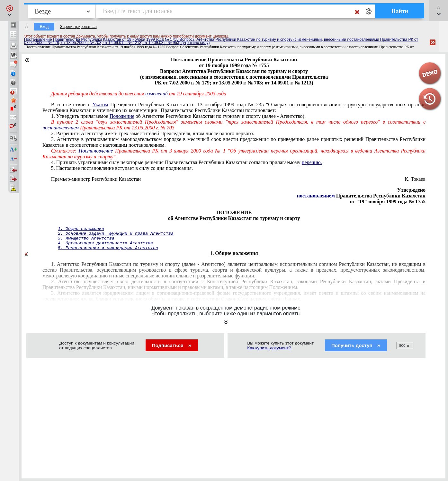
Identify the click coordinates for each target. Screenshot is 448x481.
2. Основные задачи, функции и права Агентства (116, 234)
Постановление (96, 151)
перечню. (312, 162)
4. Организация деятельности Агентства (105, 243)
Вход (44, 27)
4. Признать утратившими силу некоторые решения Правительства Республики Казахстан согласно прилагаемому (187, 162)
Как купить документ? (269, 348)
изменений (157, 94)
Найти (400, 11)
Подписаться (172, 345)
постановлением (61, 128)
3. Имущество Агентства (86, 238)
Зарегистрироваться (78, 27)
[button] (9, 11)
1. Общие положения (81, 229)
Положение (122, 116)
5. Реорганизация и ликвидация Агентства (108, 248)
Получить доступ (356, 345)
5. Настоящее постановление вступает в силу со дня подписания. (122, 168)
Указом (100, 105)
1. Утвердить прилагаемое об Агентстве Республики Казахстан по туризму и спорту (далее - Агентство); (179, 116)
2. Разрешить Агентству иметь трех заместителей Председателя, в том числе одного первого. (153, 133)
